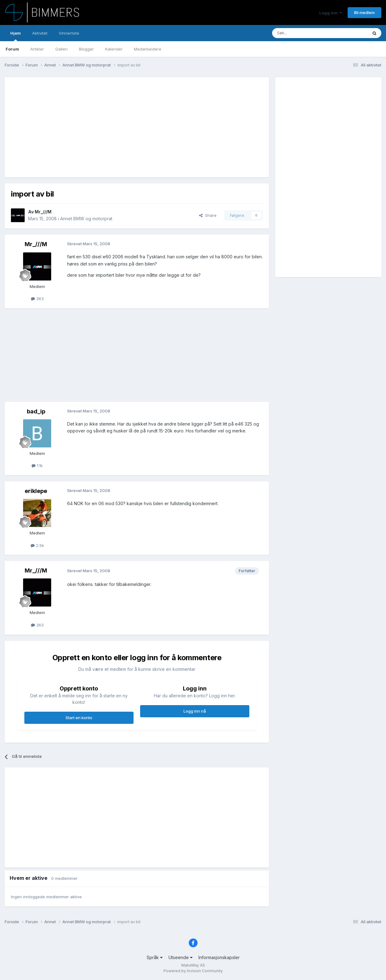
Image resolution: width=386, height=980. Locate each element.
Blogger (86, 49)
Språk (155, 957)
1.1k (37, 466)
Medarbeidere (148, 49)
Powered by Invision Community (193, 971)
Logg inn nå (195, 711)
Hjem (16, 36)
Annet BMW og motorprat (86, 219)
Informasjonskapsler (219, 957)
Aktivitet (40, 33)
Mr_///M (43, 212)
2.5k (37, 545)
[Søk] (301, 33)
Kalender (114, 49)
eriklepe (36, 491)
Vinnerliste (69, 33)
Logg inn (331, 13)
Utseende (181, 957)
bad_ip (36, 411)
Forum (12, 49)
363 (37, 299)
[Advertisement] (125, 127)
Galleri (61, 49)
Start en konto (79, 718)
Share (208, 215)
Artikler (37, 49)
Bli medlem (364, 12)
